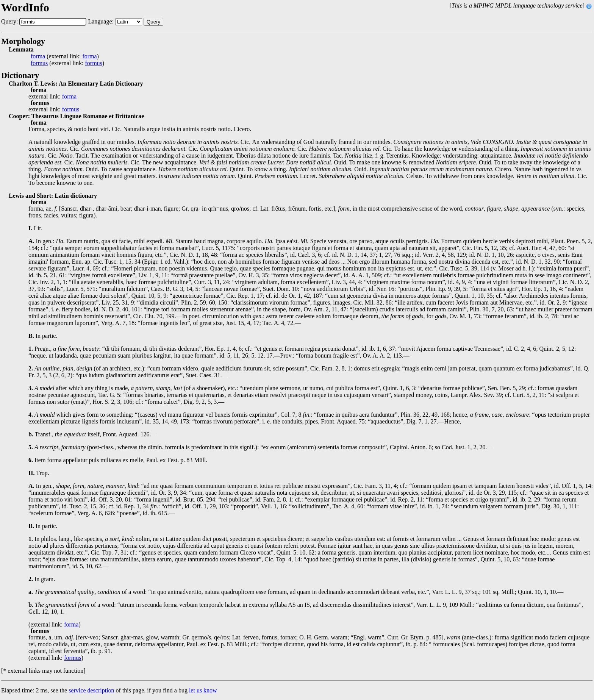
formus (39, 63)
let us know (203, 690)
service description (91, 690)
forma (38, 56)
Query (153, 22)
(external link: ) (65, 56)
